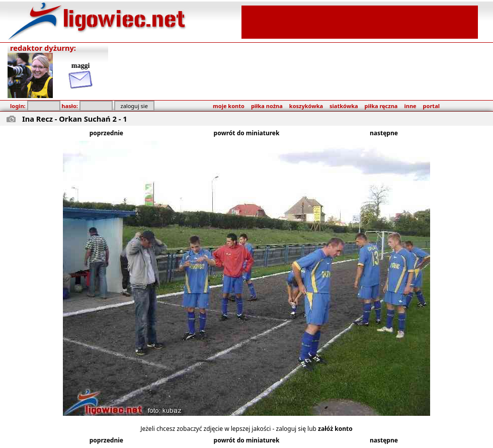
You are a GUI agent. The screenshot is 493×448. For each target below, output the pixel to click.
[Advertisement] (360, 21)
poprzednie (106, 133)
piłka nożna (267, 106)
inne (410, 106)
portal (431, 106)
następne (384, 133)
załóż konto (335, 429)
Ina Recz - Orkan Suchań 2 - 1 (75, 119)
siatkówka (344, 106)
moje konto (229, 106)
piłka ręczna (381, 106)
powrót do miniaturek (247, 133)
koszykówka (306, 106)
